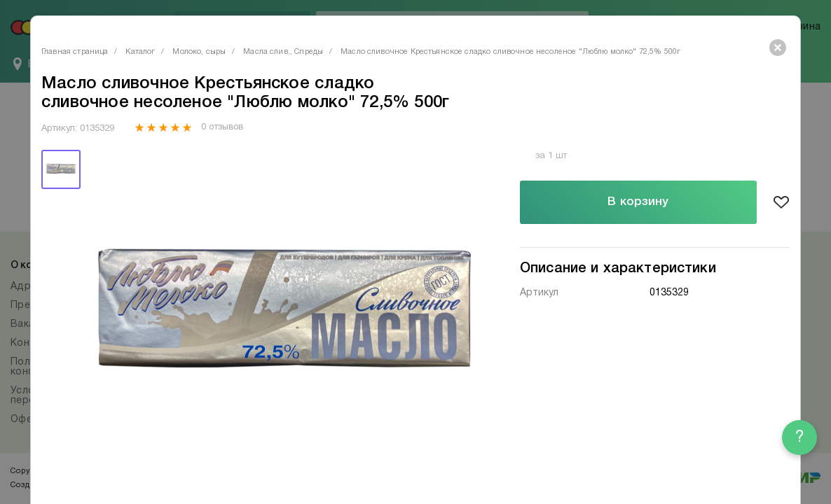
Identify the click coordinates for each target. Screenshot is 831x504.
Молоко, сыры (199, 52)
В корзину (638, 202)
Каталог (140, 52)
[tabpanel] (284, 316)
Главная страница (75, 52)
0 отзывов (222, 127)
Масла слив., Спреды (283, 52)
